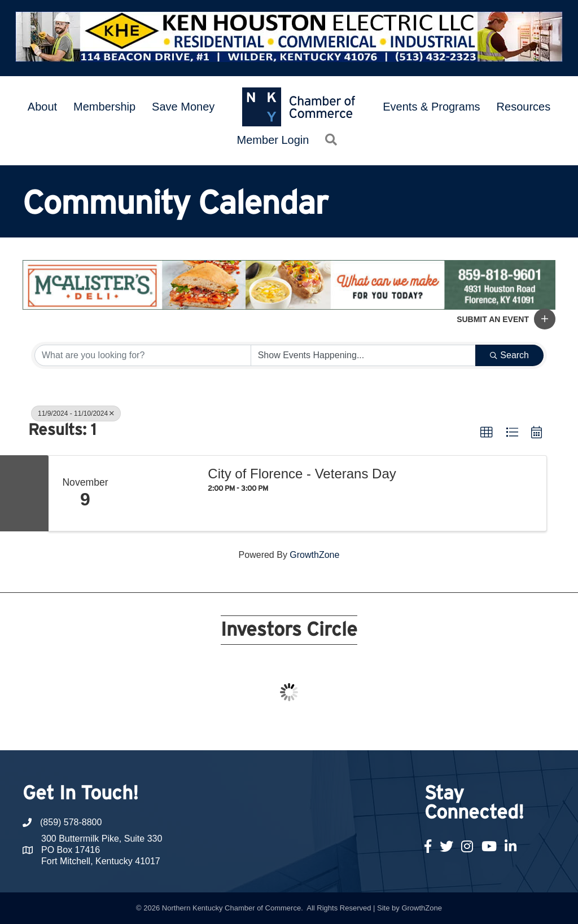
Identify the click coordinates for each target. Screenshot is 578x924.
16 (357, 729)
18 (384, 729)
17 (370, 729)
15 (343, 729)
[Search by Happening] (364, 355)
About (42, 107)
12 (303, 729)
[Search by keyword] (143, 355)
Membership (104, 107)
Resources (524, 107)
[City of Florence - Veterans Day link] (159, 494)
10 (275, 729)
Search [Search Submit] (509, 355)
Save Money (183, 107)
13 (316, 729)
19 (397, 729)
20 (411, 729)
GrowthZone (314, 555)
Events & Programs (431, 107)
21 (424, 729)
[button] (545, 319)
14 (330, 729)
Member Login (273, 140)
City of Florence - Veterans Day (302, 474)
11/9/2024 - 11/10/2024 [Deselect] (76, 413)
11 (289, 729)
